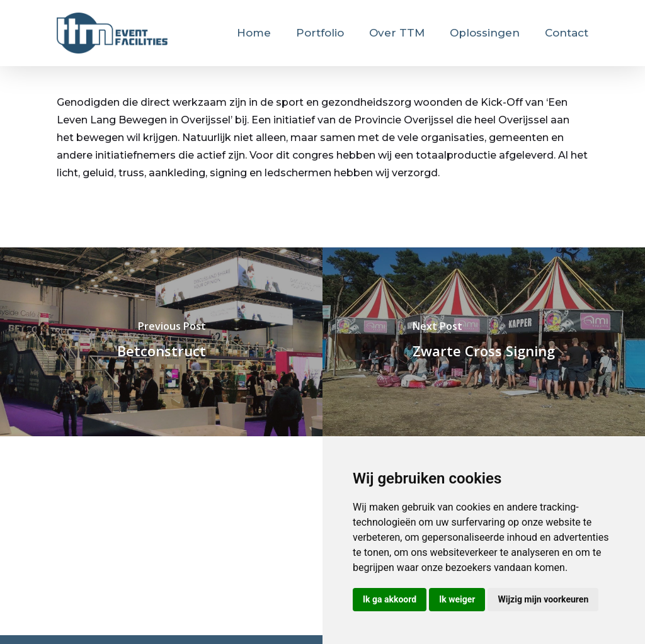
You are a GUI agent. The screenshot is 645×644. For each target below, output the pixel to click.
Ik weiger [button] (457, 599)
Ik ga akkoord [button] (390, 599)
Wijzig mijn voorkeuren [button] (543, 599)
